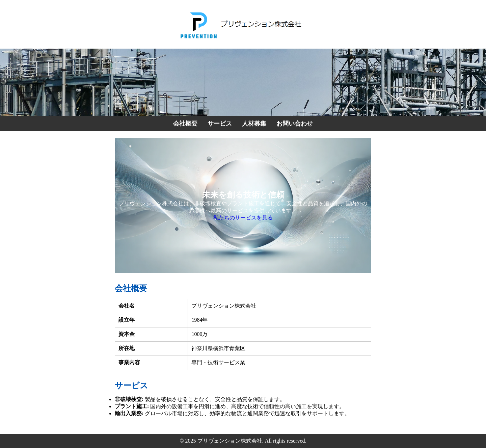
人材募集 (254, 124)
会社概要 (185, 124)
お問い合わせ (295, 124)
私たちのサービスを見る (243, 218)
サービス (220, 124)
